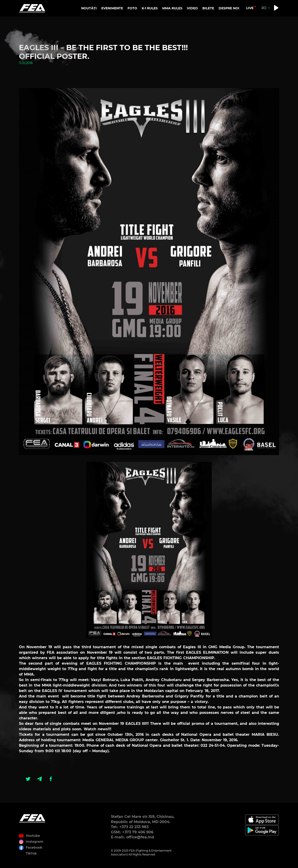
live (250, 8)
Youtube (33, 836)
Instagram (35, 842)
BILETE (208, 8)
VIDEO (192, 8)
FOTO (132, 8)
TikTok (31, 853)
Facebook (34, 847)
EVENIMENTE (112, 8)
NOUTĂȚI (89, 8)
